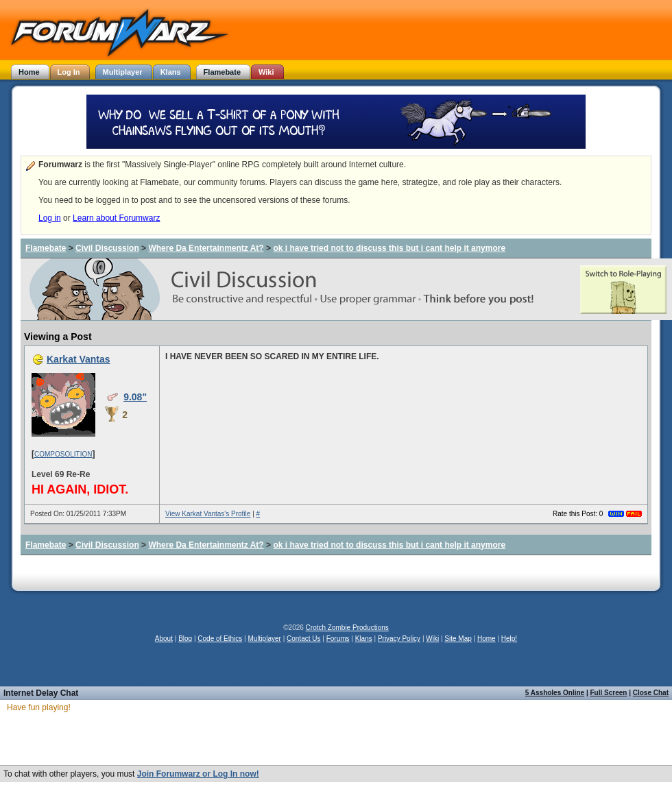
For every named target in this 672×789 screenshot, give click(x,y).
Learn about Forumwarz (116, 218)
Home (487, 639)
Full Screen (609, 693)
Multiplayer (265, 639)
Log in (50, 218)
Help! (509, 639)
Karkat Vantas (79, 359)
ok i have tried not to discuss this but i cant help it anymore (389, 248)
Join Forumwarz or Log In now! (198, 774)
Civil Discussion (107, 248)
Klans (364, 639)
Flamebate (46, 248)
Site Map (458, 639)
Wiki (432, 639)
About (164, 639)
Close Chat (651, 693)
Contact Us (303, 639)
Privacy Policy (399, 639)
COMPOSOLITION (63, 454)
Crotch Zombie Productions (347, 628)
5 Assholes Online (555, 693)
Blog (185, 639)
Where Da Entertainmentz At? (206, 248)
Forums (338, 639)
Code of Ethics (220, 639)
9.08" (135, 397)
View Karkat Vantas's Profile (208, 514)
